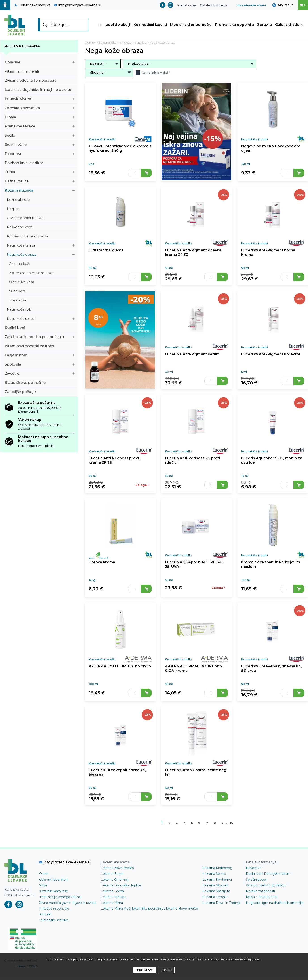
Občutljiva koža (42, 282)
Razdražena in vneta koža (41, 237)
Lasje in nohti (40, 356)
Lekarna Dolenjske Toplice (121, 888)
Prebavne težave (40, 127)
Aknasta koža (42, 264)
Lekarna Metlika (113, 900)
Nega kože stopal (41, 319)
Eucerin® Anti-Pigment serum (192, 356)
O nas (44, 877)
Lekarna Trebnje (215, 900)
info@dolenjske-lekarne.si (77, 5)
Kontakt (45, 917)
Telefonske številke (33, 5)
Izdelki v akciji (117, 25)
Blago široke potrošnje (40, 383)
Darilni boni (40, 328)
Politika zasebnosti (260, 894)
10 (232, 826)
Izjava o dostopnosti (262, 900)
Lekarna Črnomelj (115, 883)
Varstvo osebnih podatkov (266, 888)
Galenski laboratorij (54, 883)
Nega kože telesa (41, 246)
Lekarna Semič (214, 877)
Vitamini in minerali (40, 72)
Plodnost (40, 154)
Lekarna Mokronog (217, 871)
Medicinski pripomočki (191, 25)
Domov (90, 43)
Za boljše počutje (40, 392)
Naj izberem (254, 959)
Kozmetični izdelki (150, 25)
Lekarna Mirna (112, 906)
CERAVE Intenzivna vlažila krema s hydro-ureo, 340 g (120, 149)
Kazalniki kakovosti (54, 894)
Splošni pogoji (257, 883)
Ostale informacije (214, 5)
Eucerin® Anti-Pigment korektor (270, 356)
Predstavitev (187, 5)
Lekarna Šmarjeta (216, 894)
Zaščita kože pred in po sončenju (40, 337)
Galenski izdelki (289, 25)
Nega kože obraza (41, 255)
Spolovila (40, 365)
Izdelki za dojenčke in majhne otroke (40, 90)
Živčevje (40, 374)
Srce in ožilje (40, 145)
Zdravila (265, 25)
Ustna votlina (40, 182)
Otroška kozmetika (40, 108)
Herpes (41, 209)
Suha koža (42, 292)
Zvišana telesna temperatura (40, 81)
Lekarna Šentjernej (217, 883)
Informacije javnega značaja (61, 900)
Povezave (254, 871)
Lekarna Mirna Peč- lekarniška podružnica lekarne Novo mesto (149, 912)
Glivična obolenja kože (41, 218)
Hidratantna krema (106, 251)
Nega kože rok (41, 310)
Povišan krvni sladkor (40, 163)
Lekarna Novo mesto (117, 871)
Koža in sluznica (40, 191)
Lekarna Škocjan (215, 888)
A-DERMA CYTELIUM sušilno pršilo (120, 669)
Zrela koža (42, 301)
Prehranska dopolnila (234, 25)
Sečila (40, 136)
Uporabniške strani (251, 5)
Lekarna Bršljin (112, 877)
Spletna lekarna (22, 47)
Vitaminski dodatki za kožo (40, 346)
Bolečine (40, 63)
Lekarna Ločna (112, 894)
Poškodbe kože (41, 228)
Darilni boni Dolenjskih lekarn (268, 877)
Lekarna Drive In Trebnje (222, 906)
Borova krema (102, 564)
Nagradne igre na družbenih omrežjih (275, 906)
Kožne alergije (41, 200)
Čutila (40, 172)
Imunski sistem (40, 99)
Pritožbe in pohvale (54, 912)
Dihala (40, 118)
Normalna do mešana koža (42, 273)
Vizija (43, 888)
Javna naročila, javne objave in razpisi (67, 906)
